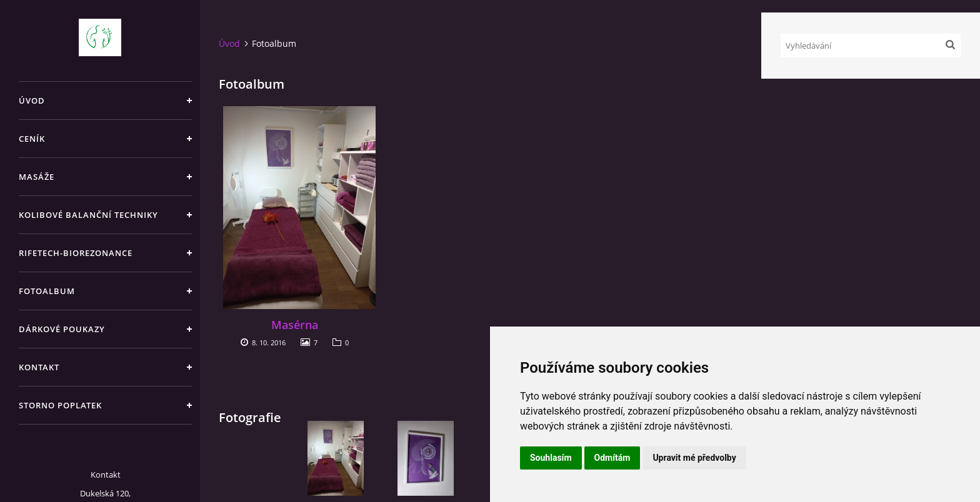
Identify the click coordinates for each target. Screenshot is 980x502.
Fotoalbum (47, 291)
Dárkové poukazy (62, 329)
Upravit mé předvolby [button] (694, 458)
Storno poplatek (60, 405)
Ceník (32, 139)
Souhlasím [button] (551, 458)
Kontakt (39, 367)
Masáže (37, 177)
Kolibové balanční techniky (88, 215)
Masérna (295, 325)
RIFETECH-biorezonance (76, 253)
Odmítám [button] (612, 458)
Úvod (32, 101)
